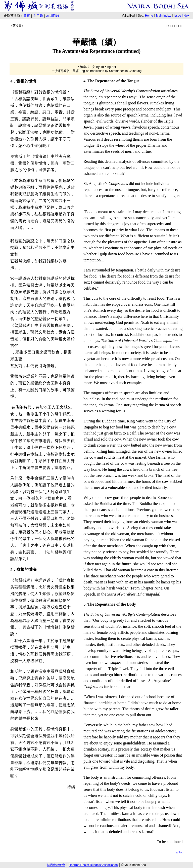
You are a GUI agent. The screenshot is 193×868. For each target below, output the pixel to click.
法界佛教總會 (56, 865)
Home (149, 16)
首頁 (27, 16)
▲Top (179, 852)
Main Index (163, 16)
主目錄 (38, 16)
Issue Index (182, 16)
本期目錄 (53, 16)
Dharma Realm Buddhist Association (93, 865)
